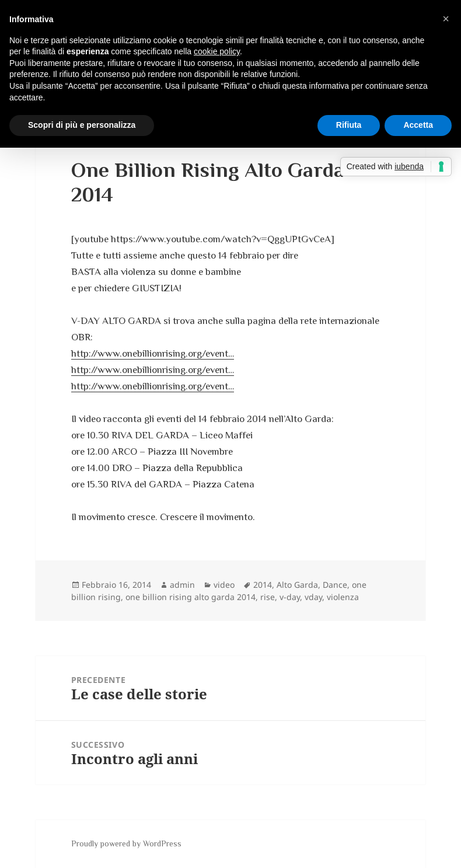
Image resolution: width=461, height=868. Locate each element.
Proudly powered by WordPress (126, 843)
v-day (290, 597)
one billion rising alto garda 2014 (191, 597)
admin (182, 585)
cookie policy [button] (217, 51)
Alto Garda (297, 585)
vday (313, 597)
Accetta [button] (418, 125)
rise (268, 597)
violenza (343, 597)
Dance (335, 585)
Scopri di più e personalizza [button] (82, 125)
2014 (263, 585)
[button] (446, 19)
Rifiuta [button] (349, 125)
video (224, 585)
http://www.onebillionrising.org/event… (153, 353)
